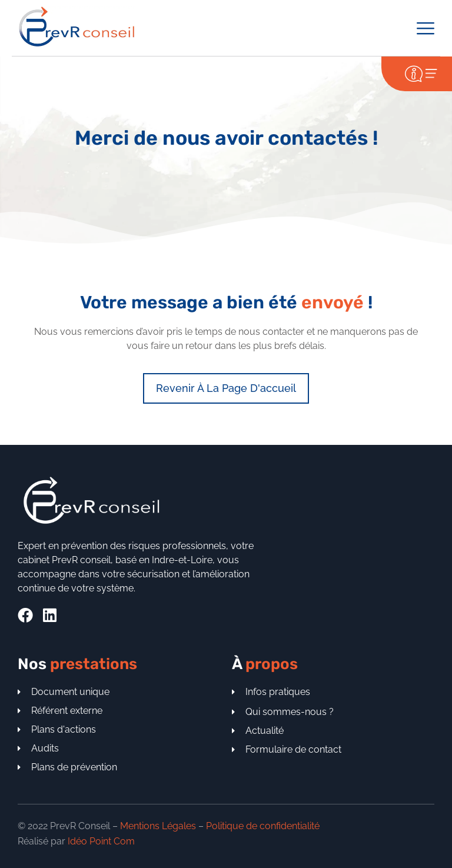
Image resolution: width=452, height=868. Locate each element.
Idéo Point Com (101, 841)
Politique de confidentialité (263, 826)
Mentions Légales (158, 826)
